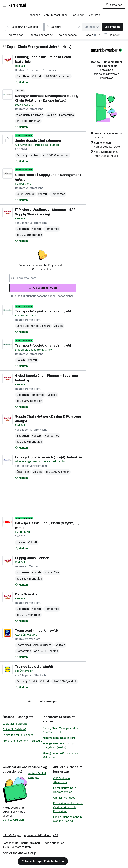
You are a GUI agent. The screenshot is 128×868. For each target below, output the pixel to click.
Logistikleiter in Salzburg (18, 735)
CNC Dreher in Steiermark (62, 780)
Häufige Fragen (12, 835)
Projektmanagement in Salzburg (23, 741)
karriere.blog (37, 767)
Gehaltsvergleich (13, 820)
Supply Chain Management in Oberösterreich (60, 730)
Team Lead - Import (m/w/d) (36, 630)
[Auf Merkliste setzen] (21, 82)
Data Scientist (27, 594)
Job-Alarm (78, 15)
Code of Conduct (53, 843)
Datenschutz (11, 843)
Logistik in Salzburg (15, 724)
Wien (20, 115)
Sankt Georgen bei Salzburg (34, 326)
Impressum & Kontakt (37, 835)
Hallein (21, 360)
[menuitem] (19, 35)
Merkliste (94, 15)
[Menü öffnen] (4, 5)
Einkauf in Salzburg (14, 729)
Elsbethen (23, 76)
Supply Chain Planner (32, 558)
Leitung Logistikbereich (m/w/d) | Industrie (49, 457)
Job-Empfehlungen (56, 15)
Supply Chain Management (28, 47)
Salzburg (64, 47)
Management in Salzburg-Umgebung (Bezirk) (59, 746)
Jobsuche (34, 15)
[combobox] (24, 27)
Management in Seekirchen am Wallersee (62, 755)
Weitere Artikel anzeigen (37, 775)
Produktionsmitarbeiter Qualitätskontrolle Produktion (68, 807)
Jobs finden (112, 27)
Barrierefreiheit (31, 843)
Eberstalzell (24, 645)
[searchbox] (43, 278)
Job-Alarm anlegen (43, 288)
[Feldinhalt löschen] (41, 27)
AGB (56, 835)
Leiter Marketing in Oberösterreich (65, 790)
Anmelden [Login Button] (114, 5)
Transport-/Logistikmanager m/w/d (43, 311)
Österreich (23, 472)
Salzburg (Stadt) (33, 115)
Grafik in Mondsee (64, 798)
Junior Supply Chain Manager (38, 141)
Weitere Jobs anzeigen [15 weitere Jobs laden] (43, 701)
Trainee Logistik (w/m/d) (34, 667)
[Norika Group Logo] (19, 854)
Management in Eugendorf (59, 738)
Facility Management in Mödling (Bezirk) (68, 819)
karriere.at (61, 772)
